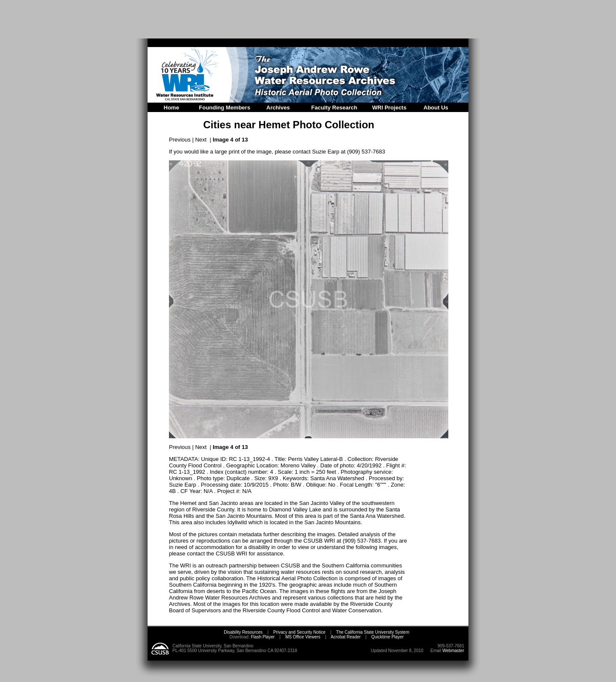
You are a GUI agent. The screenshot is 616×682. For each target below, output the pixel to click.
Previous (180, 140)
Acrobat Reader (346, 637)
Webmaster (453, 651)
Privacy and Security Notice (299, 632)
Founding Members (225, 108)
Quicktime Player (388, 637)
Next (201, 140)
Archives (278, 108)
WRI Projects (389, 108)
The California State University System (373, 632)
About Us (436, 108)
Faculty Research (335, 108)
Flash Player (262, 637)
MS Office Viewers (303, 637)
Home (172, 108)
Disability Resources (243, 632)
